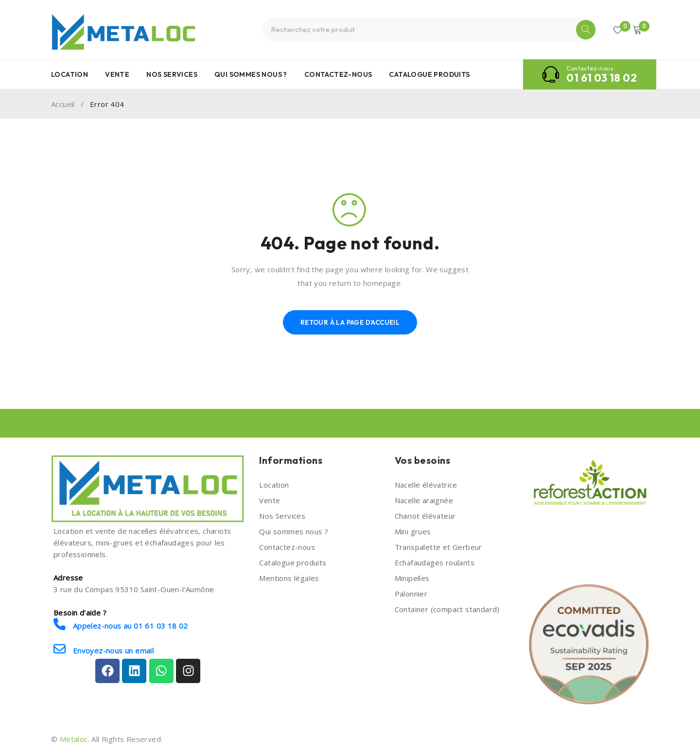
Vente (270, 500)
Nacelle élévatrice (426, 485)
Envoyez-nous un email (104, 649)
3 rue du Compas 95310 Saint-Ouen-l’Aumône (134, 589)
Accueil (63, 104)
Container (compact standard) (447, 609)
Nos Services (282, 516)
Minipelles (412, 578)
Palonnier (411, 594)
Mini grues (413, 531)
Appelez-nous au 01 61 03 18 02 (121, 624)
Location (274, 485)
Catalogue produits (293, 563)
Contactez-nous (287, 547)
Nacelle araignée (424, 500)
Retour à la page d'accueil (350, 322)
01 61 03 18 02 (602, 78)
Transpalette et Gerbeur (438, 547)
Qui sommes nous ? (294, 531)
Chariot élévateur (425, 516)
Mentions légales (289, 578)
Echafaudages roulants (435, 563)
